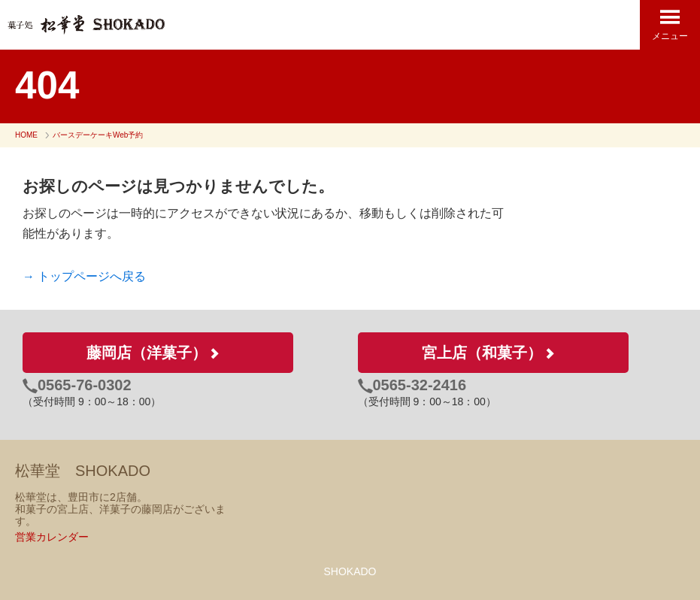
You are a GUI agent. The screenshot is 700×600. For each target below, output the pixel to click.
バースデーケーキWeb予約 (98, 135)
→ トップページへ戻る (84, 276)
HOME (26, 135)
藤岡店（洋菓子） (158, 353)
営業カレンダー (52, 537)
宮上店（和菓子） (493, 353)
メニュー (670, 24)
